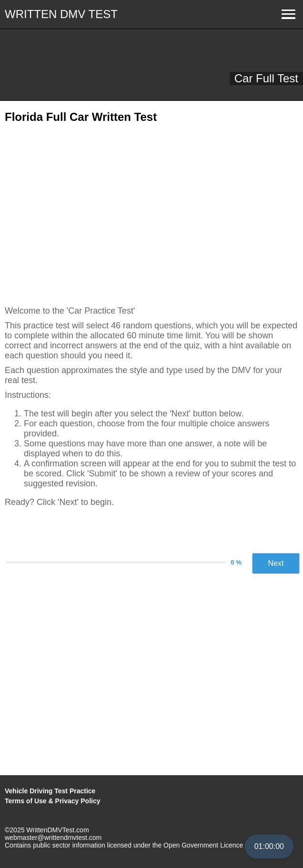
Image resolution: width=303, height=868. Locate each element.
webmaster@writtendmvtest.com (53, 838)
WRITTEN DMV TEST (61, 14)
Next (276, 563)
